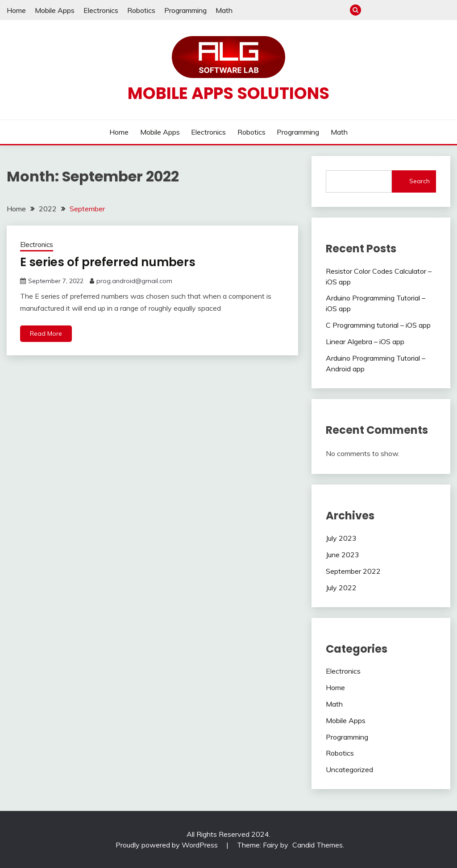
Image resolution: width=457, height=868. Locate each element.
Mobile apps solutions (228, 93)
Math (224, 10)
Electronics (101, 10)
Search (420, 181)
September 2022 (353, 571)
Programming (185, 10)
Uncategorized (349, 769)
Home (16, 10)
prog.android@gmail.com (134, 281)
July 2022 (341, 588)
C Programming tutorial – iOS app (378, 325)
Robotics (141, 10)
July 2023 (341, 538)
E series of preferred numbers (108, 262)
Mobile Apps (55, 10)
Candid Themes (318, 845)
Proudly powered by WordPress (168, 845)
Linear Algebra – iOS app (365, 341)
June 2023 (343, 555)
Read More (46, 333)
